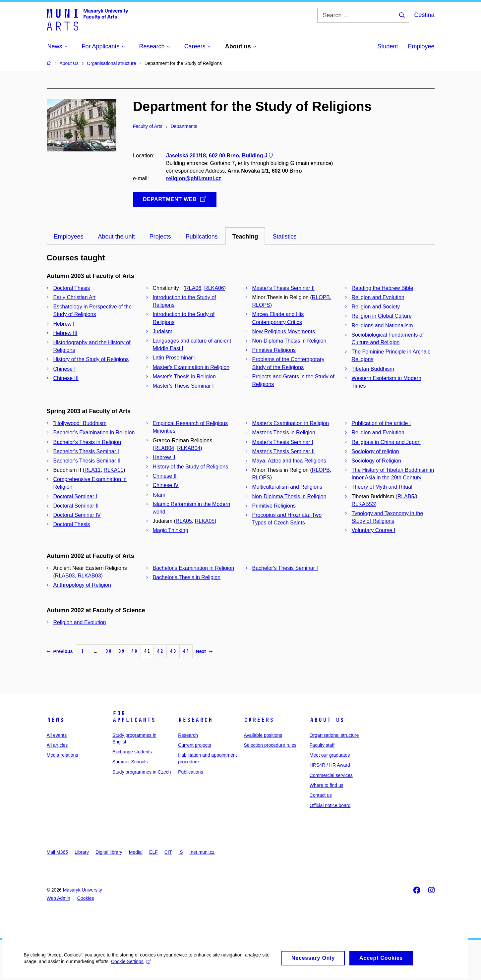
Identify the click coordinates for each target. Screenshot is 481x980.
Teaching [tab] (245, 237)
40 (134, 651)
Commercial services (331, 775)
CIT (168, 852)
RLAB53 (407, 496)
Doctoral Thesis (72, 288)
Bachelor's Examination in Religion (94, 433)
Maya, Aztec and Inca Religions (289, 461)
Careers (259, 720)
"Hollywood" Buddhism (80, 423)
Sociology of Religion (376, 461)
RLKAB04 (189, 448)
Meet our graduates (330, 755)
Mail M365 (58, 852)
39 (121, 651)
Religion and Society (376, 307)
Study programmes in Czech (142, 772)
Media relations (62, 755)
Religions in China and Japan (386, 442)
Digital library (109, 852)
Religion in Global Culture (382, 316)
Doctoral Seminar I (75, 496)
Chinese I (65, 369)
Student (388, 46)
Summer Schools (130, 762)
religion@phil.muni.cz (194, 179)
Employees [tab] (69, 237)
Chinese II (165, 476)
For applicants (134, 717)
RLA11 (93, 470)
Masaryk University (83, 890)
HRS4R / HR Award (330, 765)
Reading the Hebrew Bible (383, 288)
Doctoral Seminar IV (77, 515)
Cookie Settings (131, 965)
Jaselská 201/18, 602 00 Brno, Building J (220, 156)
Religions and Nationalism (382, 326)
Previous (60, 651)
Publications (191, 772)
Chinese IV (166, 485)
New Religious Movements (284, 331)
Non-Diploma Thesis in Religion (289, 341)
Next (204, 651)
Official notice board (330, 805)
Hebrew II (164, 457)
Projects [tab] (160, 237)
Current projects (195, 745)
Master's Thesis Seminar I (183, 386)
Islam (159, 495)
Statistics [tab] (284, 237)
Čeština (424, 15)
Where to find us (327, 785)
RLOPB (321, 297)
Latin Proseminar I (174, 358)
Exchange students (132, 752)
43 (173, 651)
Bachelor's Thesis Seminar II (87, 461)
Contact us (321, 795)
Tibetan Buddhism (373, 369)
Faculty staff (322, 745)
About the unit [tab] (117, 237)
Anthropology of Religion (82, 585)
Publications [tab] (202, 237)
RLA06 (193, 288)
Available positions (263, 735)
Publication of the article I (381, 423)
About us (327, 720)
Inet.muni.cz (202, 852)
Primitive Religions (274, 350)
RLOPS (261, 305)
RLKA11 (114, 470)
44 (186, 651)
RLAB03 (65, 576)
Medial (136, 852)
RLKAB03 (89, 576)
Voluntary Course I (374, 530)
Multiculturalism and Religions (287, 487)
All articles (57, 745)
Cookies (86, 898)
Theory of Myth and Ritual (382, 487)
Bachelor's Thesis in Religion (87, 442)
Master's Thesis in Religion (184, 377)
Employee (421, 46)
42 (160, 651)
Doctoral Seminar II (76, 506)
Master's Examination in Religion (191, 367)
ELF (153, 852)
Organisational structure (334, 735)
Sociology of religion (375, 451)
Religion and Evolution (378, 297)
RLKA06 (214, 288)
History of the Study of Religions (91, 359)
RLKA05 (205, 521)
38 (108, 651)
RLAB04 (164, 448)
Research (195, 720)
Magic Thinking (171, 530)
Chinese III (66, 378)
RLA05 (184, 521)
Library (82, 852)
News (55, 720)
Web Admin (59, 898)
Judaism (163, 331)
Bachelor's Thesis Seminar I (86, 451)
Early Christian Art (75, 297)
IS (180, 852)
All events (57, 735)
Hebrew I (64, 324)
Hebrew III (65, 333)
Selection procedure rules (270, 745)
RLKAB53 (363, 504)
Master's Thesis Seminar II (284, 288)
